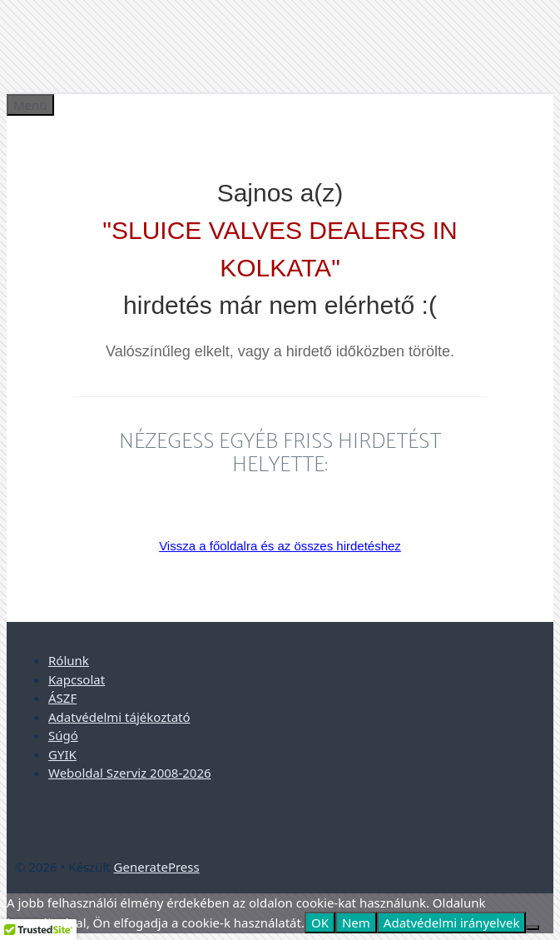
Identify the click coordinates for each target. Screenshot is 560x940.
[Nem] (533, 928)
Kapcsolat (77, 679)
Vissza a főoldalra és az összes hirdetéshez (280, 546)
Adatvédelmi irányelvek (452, 923)
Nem (356, 923)
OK (320, 923)
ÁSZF (62, 698)
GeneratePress (157, 867)
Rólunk (69, 660)
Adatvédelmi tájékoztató (119, 717)
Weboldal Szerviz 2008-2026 (130, 773)
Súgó (63, 735)
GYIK (62, 754)
